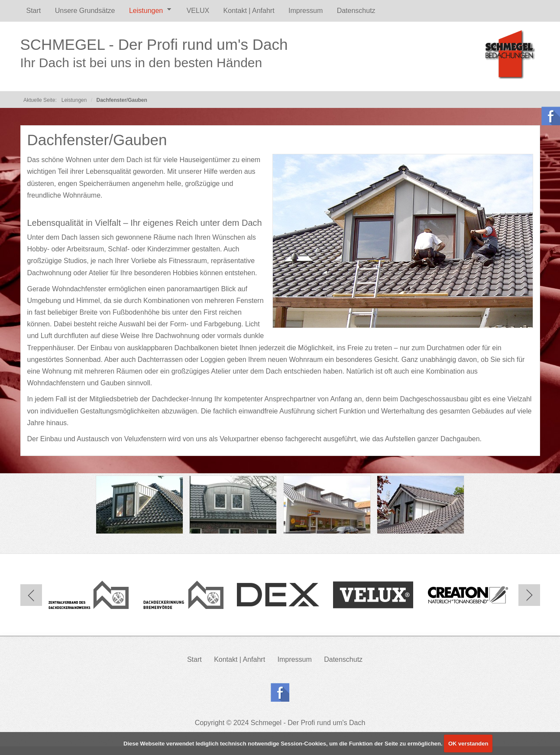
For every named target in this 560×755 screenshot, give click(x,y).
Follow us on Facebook (280, 692)
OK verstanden (468, 744)
